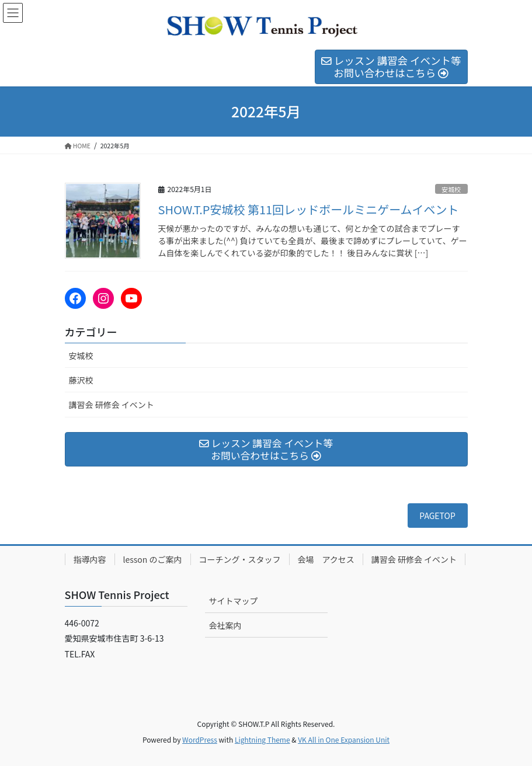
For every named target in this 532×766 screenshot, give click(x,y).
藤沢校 (81, 380)
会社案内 (225, 625)
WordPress (200, 739)
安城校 (451, 189)
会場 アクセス (326, 559)
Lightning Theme (262, 739)
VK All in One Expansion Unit (344, 739)
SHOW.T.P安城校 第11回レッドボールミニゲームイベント (309, 209)
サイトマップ (234, 601)
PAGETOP (437, 516)
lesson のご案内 (153, 559)
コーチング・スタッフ (240, 559)
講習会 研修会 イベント (112, 405)
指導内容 (90, 559)
